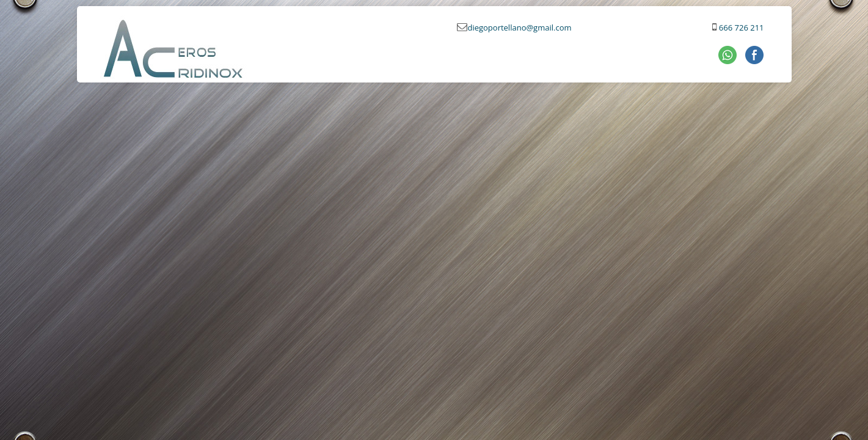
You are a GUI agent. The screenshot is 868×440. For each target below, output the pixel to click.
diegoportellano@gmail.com (519, 28)
